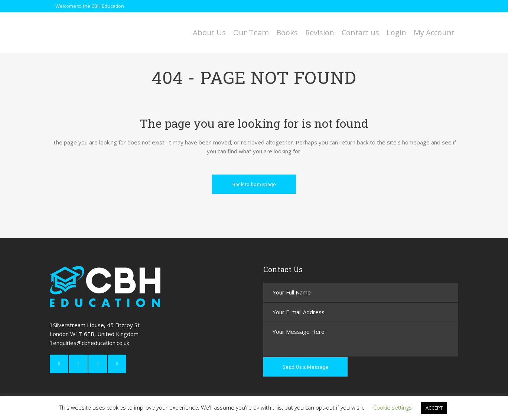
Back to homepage (254, 184)
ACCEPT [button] (434, 408)
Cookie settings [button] (393, 407)
